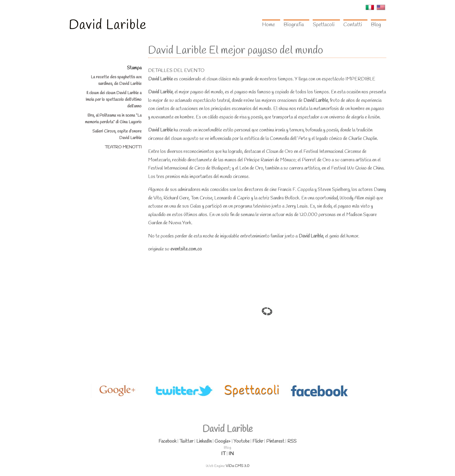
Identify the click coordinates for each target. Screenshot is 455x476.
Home (269, 25)
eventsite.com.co (186, 249)
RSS (292, 441)
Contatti (353, 25)
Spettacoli (324, 25)
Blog (376, 25)
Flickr (258, 441)
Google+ (223, 441)
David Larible (160, 79)
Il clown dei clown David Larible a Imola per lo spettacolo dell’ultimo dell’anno (113, 100)
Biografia (294, 25)
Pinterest (275, 441)
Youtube (242, 441)
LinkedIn (204, 441)
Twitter (186, 441)
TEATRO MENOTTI (123, 147)
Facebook (167, 441)
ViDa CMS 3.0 (238, 466)
